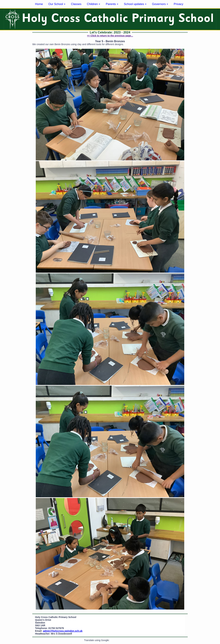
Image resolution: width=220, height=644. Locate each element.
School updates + (135, 4)
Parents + (112, 4)
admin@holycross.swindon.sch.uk (63, 631)
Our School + (57, 4)
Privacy (179, 4)
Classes (76, 4)
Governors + (160, 4)
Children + (94, 4)
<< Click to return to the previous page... (110, 36)
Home (39, 4)
